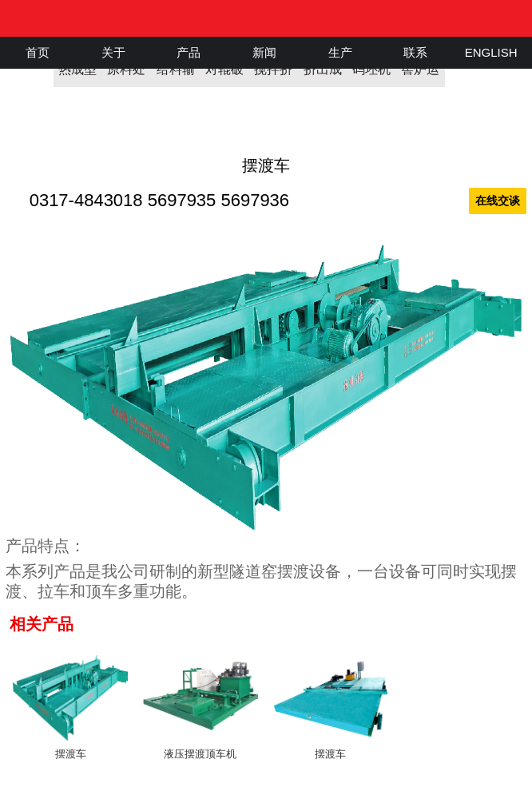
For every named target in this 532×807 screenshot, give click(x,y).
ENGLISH (491, 52)
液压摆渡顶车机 (200, 754)
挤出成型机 (323, 75)
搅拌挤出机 (273, 75)
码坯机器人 (371, 75)
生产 (340, 52)
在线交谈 (498, 201)
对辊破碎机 (224, 75)
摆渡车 (71, 754)
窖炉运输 (420, 75)
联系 (415, 52)
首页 (38, 52)
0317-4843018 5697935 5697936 (159, 200)
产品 (189, 52)
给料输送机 (176, 75)
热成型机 (77, 75)
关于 (113, 52)
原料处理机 (126, 75)
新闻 (264, 52)
